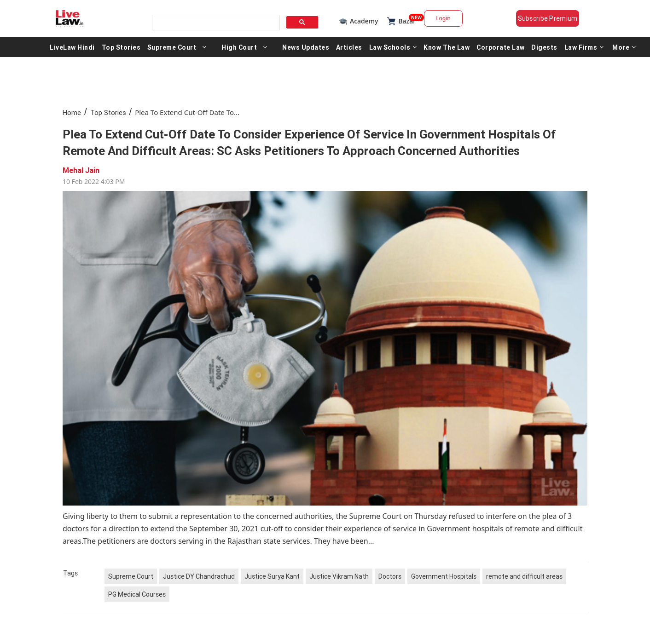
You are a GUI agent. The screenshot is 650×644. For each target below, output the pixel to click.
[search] (215, 23)
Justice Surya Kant (272, 576)
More (624, 47)
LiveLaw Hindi (72, 47)
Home (72, 112)
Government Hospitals (444, 576)
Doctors (390, 576)
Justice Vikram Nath (339, 576)
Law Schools (393, 47)
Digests (544, 47)
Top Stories (121, 47)
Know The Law (447, 47)
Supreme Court (172, 47)
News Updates (306, 47)
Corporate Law (501, 47)
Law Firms (584, 47)
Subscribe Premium (548, 18)
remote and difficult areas (524, 576)
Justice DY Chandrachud (199, 576)
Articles (349, 47)
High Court (239, 47)
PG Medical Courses (137, 594)
